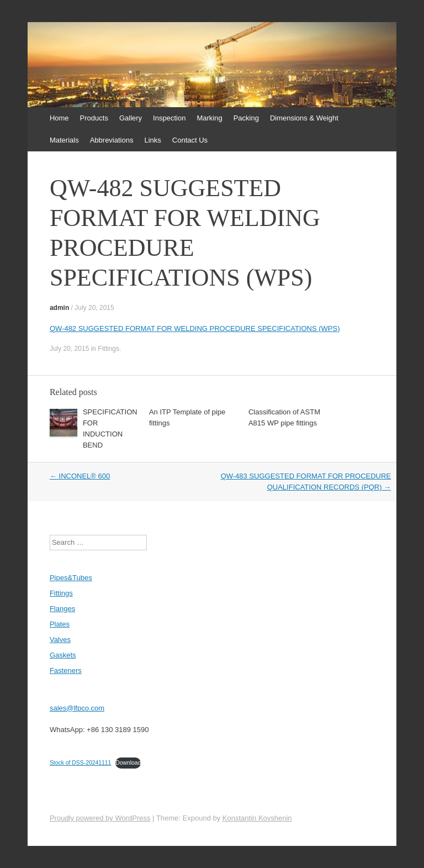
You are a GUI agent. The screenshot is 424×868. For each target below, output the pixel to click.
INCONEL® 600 (80, 476)
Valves (60, 640)
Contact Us (190, 140)
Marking (209, 118)
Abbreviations (112, 140)
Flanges (62, 609)
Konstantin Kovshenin (257, 818)
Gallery (131, 118)
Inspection (169, 118)
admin (59, 308)
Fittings (108, 349)
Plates (60, 624)
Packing (246, 118)
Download (128, 763)
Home (59, 118)
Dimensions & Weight (304, 118)
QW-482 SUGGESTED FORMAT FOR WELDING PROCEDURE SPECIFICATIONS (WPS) (195, 328)
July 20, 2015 (94, 308)
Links (152, 140)
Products (94, 118)
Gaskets (63, 655)
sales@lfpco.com (77, 708)
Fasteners (66, 670)
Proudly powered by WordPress (100, 818)
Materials (64, 140)
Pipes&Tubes (71, 578)
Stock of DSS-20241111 (80, 763)
